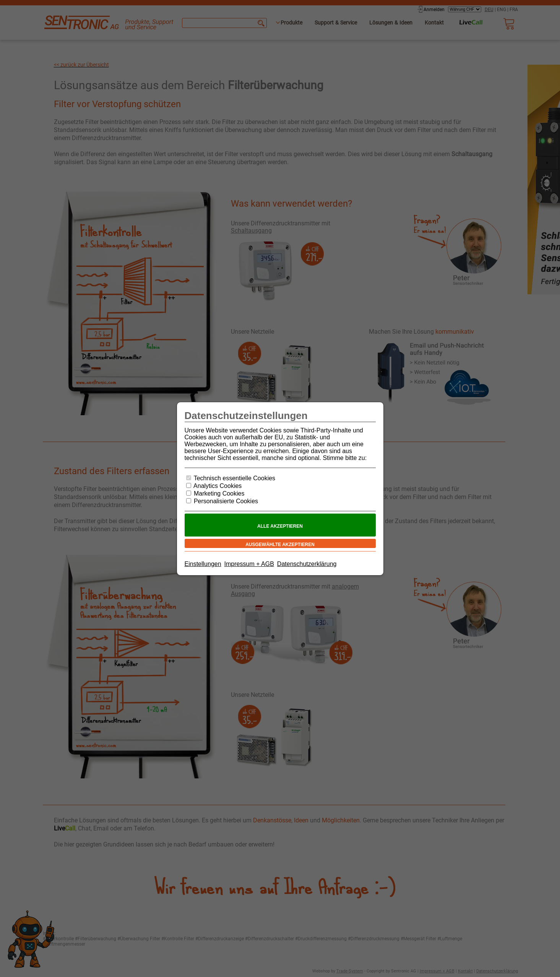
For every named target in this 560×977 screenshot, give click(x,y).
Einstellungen (203, 564)
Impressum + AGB (249, 564)
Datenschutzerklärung (307, 564)
